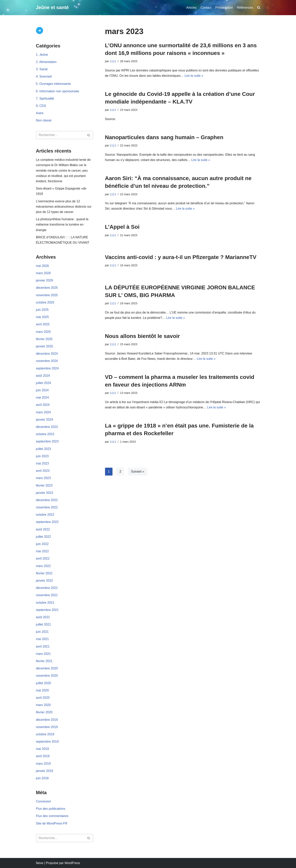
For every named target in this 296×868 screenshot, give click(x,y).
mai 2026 (42, 266)
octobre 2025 (45, 302)
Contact (206, 8)
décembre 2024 (47, 354)
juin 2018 (42, 778)
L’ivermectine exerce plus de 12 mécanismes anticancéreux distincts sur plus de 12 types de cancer (64, 207)
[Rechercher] (60, 135)
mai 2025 (42, 317)
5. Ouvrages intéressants (53, 84)
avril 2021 (43, 646)
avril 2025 (43, 324)
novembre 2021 (47, 595)
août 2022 (43, 529)
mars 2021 (43, 654)
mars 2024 (43, 412)
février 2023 (44, 485)
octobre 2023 (45, 434)
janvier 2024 (45, 420)
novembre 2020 (47, 676)
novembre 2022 (47, 507)
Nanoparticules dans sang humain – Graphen (164, 137)
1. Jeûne (42, 55)
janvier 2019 (45, 771)
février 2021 (44, 661)
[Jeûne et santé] (52, 8)
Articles (191, 8)
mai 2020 (42, 690)
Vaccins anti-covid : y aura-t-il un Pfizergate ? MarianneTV (181, 257)
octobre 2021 (45, 603)
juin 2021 (42, 632)
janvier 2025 (45, 346)
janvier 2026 (45, 280)
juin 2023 (42, 456)
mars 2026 (43, 273)
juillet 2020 (44, 683)
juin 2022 (42, 544)
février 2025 (44, 339)
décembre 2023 (47, 427)
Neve (40, 863)
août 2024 (43, 376)
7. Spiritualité (45, 99)
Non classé (44, 120)
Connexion (44, 801)
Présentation (224, 8)
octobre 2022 (45, 515)
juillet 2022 (44, 537)
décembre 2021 (47, 588)
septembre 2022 (47, 522)
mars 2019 (43, 764)
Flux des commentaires (52, 816)
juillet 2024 (44, 383)
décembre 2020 (47, 668)
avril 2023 (43, 471)
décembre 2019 (47, 720)
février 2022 (44, 573)
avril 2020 (43, 698)
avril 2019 (43, 756)
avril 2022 (43, 558)
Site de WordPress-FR (52, 823)
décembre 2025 (47, 288)
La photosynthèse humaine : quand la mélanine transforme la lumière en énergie (62, 224)
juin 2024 (42, 390)
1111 (113, 61)
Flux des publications (51, 809)
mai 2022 (42, 551)
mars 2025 (43, 332)
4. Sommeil (44, 76)
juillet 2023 (44, 449)
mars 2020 (43, 705)
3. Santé (42, 69)
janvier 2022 (45, 581)
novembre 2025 (47, 295)
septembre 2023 (47, 441)
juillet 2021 (44, 624)
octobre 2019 (45, 734)
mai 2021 (42, 639)
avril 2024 (43, 405)
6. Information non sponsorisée (58, 91)
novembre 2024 (47, 361)
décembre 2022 (47, 500)
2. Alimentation (46, 62)
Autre (40, 113)
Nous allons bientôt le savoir (142, 336)
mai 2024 (42, 397)
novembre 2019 (47, 727)
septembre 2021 (47, 610)
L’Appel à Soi (122, 227)
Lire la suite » (194, 76)
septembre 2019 (47, 742)
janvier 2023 (45, 493)
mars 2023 (43, 478)
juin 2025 (42, 310)
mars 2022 (43, 566)
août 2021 (43, 617)
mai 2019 (42, 749)
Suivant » (138, 471)
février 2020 (44, 712)
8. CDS (41, 106)
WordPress (72, 863)
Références (245, 8)
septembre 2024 (47, 368)
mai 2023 (42, 463)
